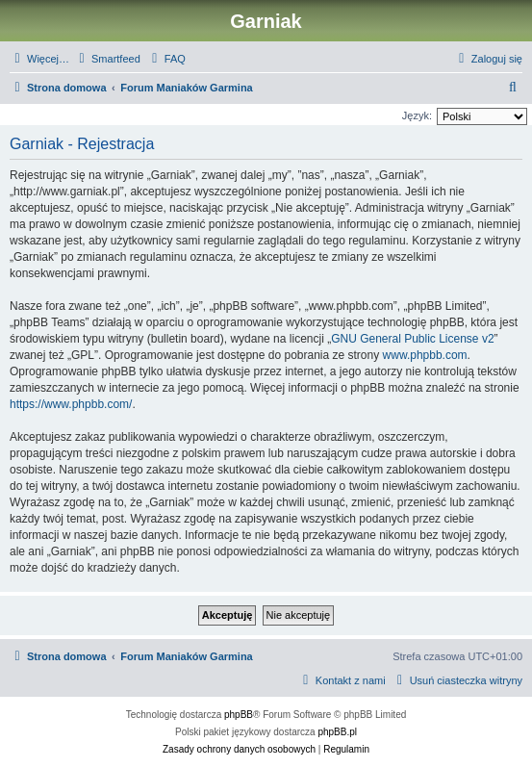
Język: (417, 115)
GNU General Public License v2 (412, 339)
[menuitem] (107, 59)
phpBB (239, 715)
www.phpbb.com (425, 355)
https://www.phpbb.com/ (71, 404)
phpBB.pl (337, 732)
